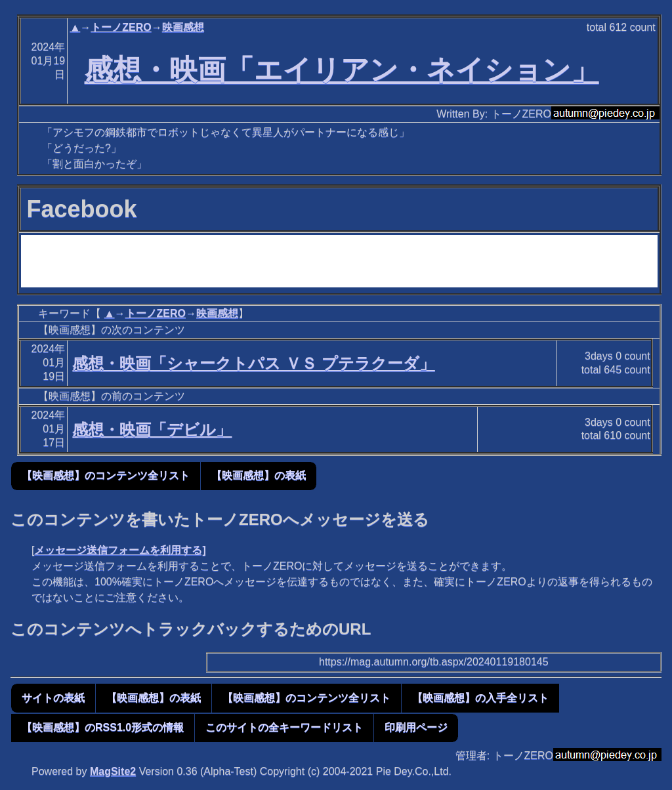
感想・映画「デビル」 (152, 429)
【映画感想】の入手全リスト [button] (480, 698)
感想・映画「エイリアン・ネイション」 (342, 70)
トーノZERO (121, 27)
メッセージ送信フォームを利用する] (120, 550)
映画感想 (183, 27)
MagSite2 (113, 771)
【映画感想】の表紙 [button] (259, 475)
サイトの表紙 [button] (53, 698)
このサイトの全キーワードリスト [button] (284, 727)
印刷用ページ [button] (416, 727)
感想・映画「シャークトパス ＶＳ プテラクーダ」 (253, 363)
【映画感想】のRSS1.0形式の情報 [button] (103, 727)
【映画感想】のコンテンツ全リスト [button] (106, 475)
